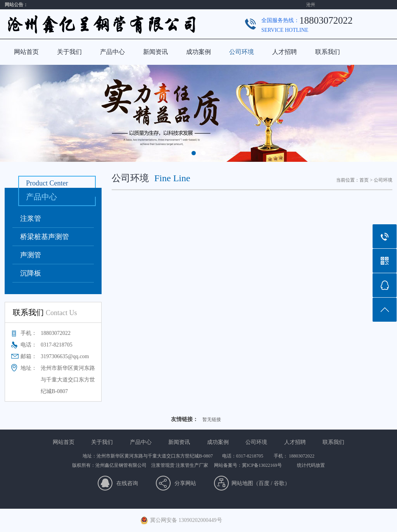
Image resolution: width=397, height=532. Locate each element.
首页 (364, 180)
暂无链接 (212, 419)
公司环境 (242, 52)
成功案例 (198, 52)
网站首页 (26, 52)
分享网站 (185, 483)
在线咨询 (127, 483)
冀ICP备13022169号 (262, 465)
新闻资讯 (155, 52)
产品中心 (112, 52)
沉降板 (31, 273)
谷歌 (279, 483)
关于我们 (69, 52)
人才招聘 (285, 52)
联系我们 (328, 52)
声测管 (31, 255)
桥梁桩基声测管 (45, 237)
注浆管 (31, 218)
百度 (264, 483)
